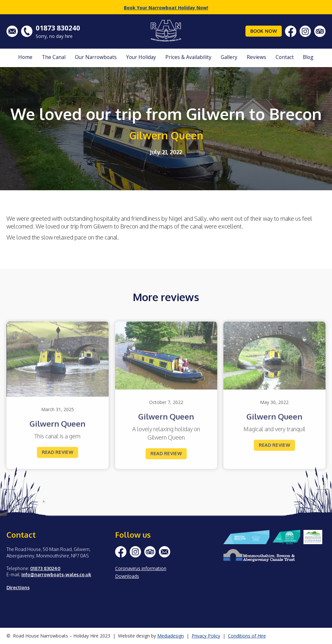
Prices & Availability (188, 57)
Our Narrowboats (96, 57)
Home (25, 57)
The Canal (54, 57)
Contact (285, 57)
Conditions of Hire (247, 636)
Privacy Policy (206, 636)
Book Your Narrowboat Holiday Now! (166, 8)
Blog (308, 57)
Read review (58, 460)
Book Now (264, 31)
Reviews (256, 57)
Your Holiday (141, 57)
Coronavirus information (141, 568)
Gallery (229, 57)
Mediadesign (171, 636)
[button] (54, 58)
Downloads (127, 576)
